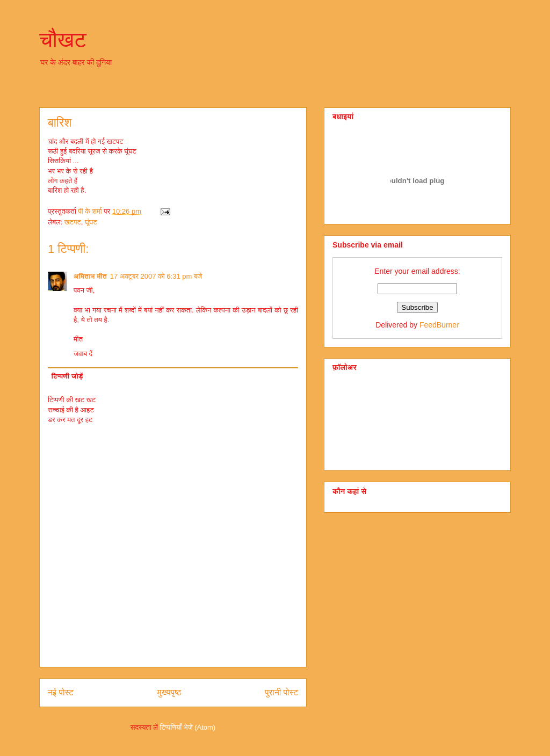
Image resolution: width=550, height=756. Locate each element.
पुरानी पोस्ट (281, 692)
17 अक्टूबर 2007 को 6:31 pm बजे (156, 276)
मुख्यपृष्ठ (169, 692)
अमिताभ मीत (90, 276)
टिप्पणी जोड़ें (67, 376)
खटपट (73, 222)
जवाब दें (83, 354)
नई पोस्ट (61, 692)
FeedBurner (439, 325)
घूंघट (91, 222)
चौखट (63, 40)
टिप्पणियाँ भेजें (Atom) (188, 727)
